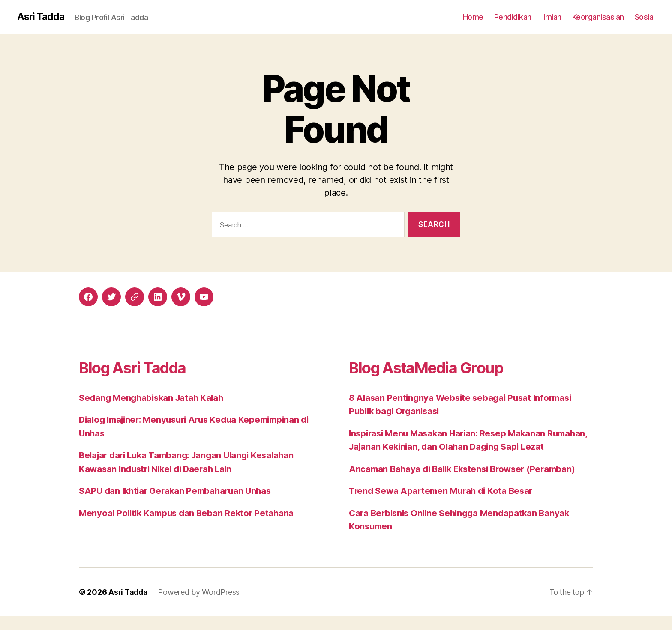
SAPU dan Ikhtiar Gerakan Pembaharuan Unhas (179, 491)
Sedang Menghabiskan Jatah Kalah (154, 398)
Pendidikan (513, 17)
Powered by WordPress (200, 606)
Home (473, 17)
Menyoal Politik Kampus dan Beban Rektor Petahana (189, 513)
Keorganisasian (598, 17)
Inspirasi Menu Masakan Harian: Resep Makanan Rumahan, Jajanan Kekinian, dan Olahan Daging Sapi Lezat (459, 447)
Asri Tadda (42, 17)
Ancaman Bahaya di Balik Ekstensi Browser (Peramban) (467, 482)
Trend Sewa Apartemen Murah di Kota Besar (444, 505)
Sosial (645, 17)
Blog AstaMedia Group (436, 368)
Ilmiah (552, 17)
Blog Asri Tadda (139, 368)
